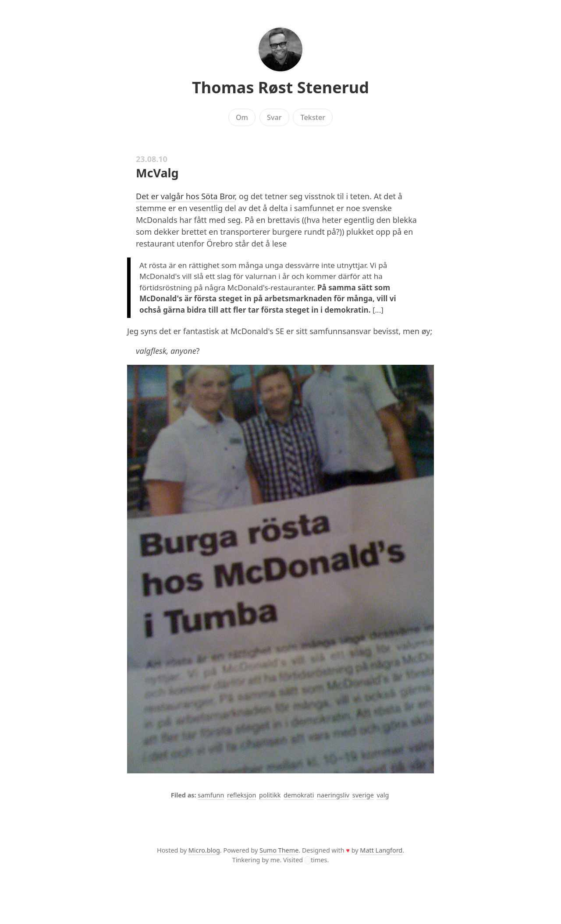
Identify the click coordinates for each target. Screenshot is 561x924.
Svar (274, 117)
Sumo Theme (279, 850)
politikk (270, 795)
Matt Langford (381, 850)
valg (383, 795)
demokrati (299, 795)
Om (242, 117)
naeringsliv (333, 795)
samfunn (211, 795)
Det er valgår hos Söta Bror (185, 196)
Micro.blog (204, 850)
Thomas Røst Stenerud (280, 87)
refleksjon (241, 795)
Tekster (313, 117)
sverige (363, 795)
